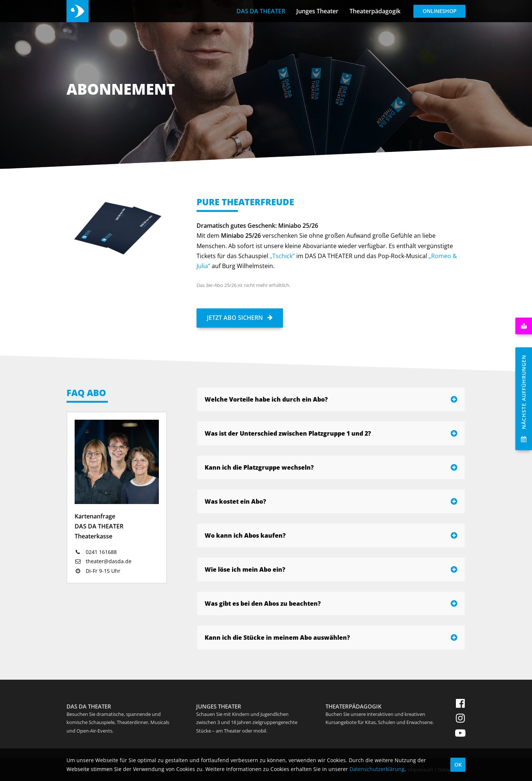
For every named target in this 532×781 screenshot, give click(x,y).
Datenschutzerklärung (377, 769)
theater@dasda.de (103, 561)
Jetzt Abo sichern (240, 318)
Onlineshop (440, 11)
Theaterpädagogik (375, 11)
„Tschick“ (282, 256)
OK (458, 765)
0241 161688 (96, 552)
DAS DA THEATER (261, 11)
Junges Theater (317, 11)
